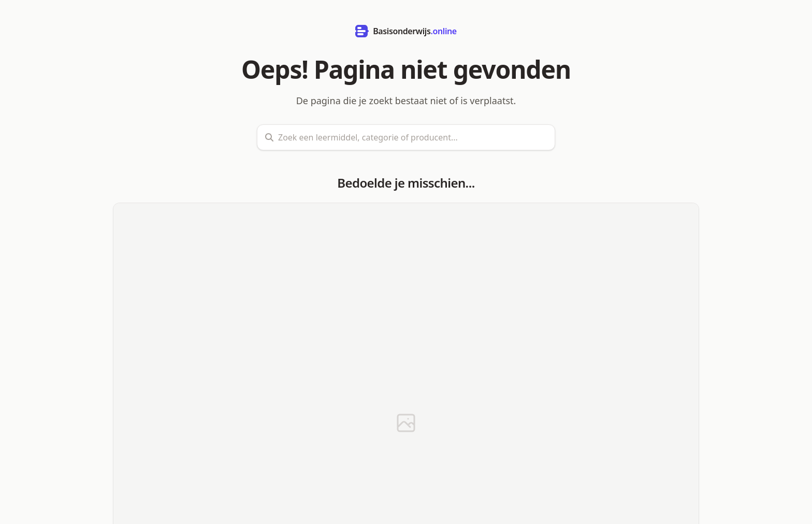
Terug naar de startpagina (405, 486)
